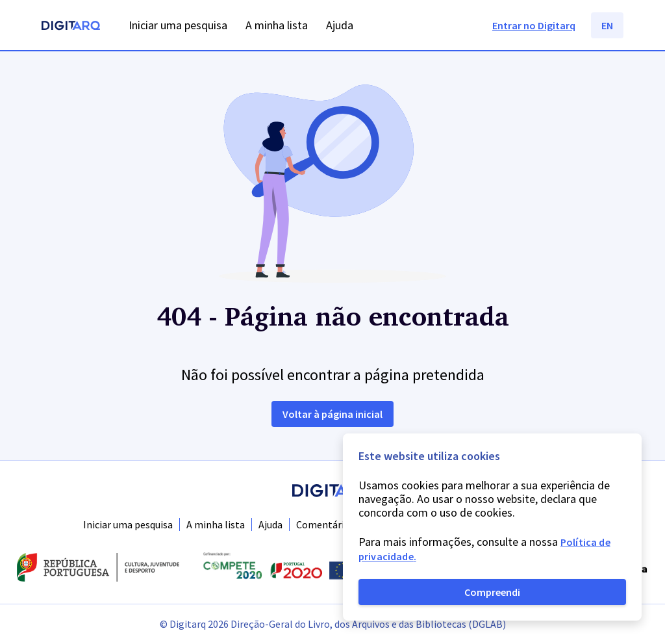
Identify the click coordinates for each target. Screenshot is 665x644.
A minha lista (216, 524)
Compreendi (492, 592)
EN (607, 25)
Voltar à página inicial (332, 414)
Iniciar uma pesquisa (128, 524)
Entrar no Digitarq (534, 25)
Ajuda (270, 524)
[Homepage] (71, 27)
